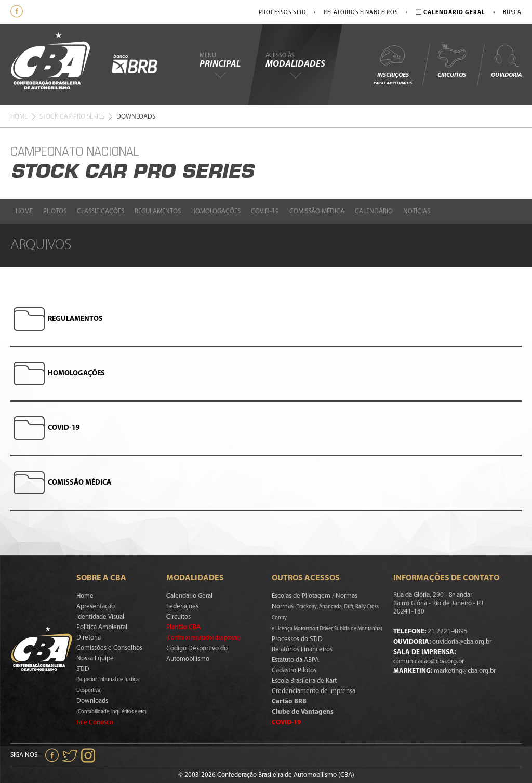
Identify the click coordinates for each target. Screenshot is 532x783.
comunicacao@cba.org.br (429, 662)
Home (19, 117)
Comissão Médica (317, 211)
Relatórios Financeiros (361, 13)
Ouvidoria (506, 61)
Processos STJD (282, 13)
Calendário (374, 211)
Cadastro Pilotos (294, 670)
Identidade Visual (100, 617)
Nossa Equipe (95, 658)
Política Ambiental (102, 627)
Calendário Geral (189, 596)
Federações (182, 606)
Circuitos (451, 61)
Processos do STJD (297, 639)
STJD (108, 680)
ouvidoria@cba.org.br (462, 642)
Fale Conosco (95, 722)
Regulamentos (158, 211)
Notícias (417, 211)
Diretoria (89, 638)
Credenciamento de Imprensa (314, 691)
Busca (512, 13)
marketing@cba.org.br (465, 671)
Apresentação (96, 606)
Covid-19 (265, 211)
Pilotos (55, 211)
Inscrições (393, 64)
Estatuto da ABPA (295, 660)
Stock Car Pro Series (72, 117)
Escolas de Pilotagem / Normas (315, 596)
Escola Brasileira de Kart (304, 681)
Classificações (101, 211)
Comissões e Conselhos (109, 648)
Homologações (216, 211)
